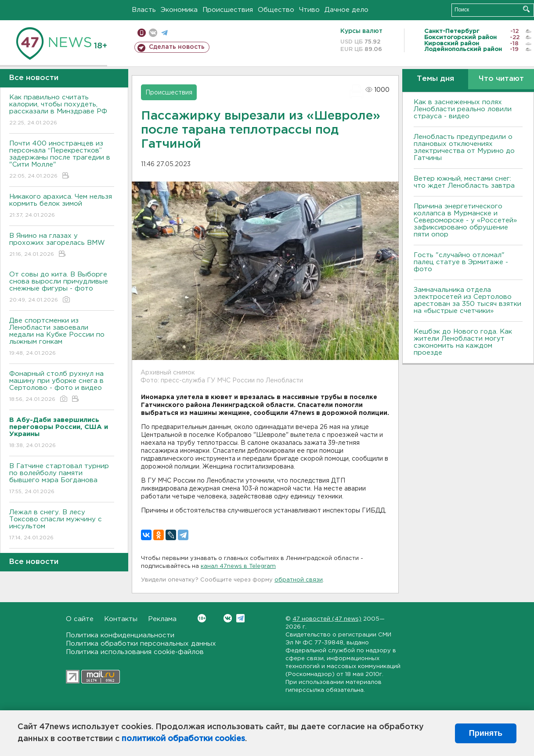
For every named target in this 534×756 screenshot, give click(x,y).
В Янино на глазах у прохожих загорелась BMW (62, 245)
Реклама (162, 619)
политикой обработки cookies (183, 739)
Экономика (179, 10)
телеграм (164, 33)
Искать (526, 9)
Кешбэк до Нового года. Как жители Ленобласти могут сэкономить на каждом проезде (463, 342)
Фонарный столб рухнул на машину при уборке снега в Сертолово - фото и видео (62, 387)
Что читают (501, 79)
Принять (486, 733)
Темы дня (435, 79)
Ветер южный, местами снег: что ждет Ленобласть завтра (464, 182)
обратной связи (299, 580)
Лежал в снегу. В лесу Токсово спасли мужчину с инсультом (62, 525)
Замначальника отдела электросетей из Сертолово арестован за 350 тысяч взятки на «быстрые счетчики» (467, 300)
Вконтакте (202, 618)
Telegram (240, 618)
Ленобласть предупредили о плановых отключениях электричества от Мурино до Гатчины (464, 147)
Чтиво (309, 10)
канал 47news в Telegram (238, 566)
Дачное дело (346, 10)
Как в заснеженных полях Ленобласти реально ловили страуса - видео (463, 109)
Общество (276, 10)
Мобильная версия (142, 33)
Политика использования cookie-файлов (135, 652)
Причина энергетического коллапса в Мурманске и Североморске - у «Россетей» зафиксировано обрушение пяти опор (465, 220)
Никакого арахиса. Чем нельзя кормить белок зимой (62, 206)
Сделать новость (177, 47)
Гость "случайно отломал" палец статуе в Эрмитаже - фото (461, 262)
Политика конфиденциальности (120, 635)
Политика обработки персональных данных (141, 644)
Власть (144, 10)
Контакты (121, 619)
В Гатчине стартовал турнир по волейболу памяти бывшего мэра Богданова (62, 479)
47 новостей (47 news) (327, 619)
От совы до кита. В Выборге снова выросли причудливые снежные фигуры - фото (62, 288)
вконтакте (153, 33)
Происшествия (228, 10)
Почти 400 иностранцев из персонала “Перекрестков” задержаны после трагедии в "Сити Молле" (62, 160)
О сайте (80, 619)
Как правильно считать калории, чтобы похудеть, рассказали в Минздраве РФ (62, 111)
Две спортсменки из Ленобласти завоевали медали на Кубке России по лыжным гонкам (62, 337)
